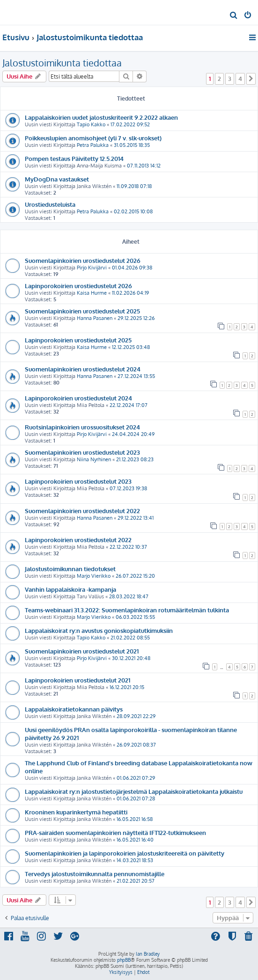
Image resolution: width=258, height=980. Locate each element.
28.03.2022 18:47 (129, 596)
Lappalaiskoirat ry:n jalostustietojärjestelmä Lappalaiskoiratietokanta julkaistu (134, 791)
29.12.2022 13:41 (136, 518)
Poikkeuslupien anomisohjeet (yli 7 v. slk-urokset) (93, 138)
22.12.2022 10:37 (128, 547)
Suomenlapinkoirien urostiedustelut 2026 (83, 260)
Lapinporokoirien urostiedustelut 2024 (78, 398)
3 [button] (230, 79)
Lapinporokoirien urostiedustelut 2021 (77, 680)
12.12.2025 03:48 (131, 347)
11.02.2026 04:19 (130, 293)
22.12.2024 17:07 (129, 405)
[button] (251, 79)
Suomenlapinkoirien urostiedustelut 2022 (82, 511)
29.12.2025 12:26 (136, 318)
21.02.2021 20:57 (136, 881)
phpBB (124, 960)
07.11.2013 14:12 (144, 166)
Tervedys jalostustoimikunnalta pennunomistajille (95, 874)
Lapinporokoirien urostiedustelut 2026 (78, 286)
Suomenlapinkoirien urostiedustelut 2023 (82, 452)
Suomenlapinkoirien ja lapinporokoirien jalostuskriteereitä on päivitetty (125, 853)
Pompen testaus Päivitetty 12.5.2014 (74, 158)
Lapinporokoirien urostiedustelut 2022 (78, 540)
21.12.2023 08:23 (135, 459)
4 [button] (240, 79)
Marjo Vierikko (94, 576)
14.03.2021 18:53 (135, 860)
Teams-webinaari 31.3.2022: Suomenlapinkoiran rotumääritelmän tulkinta (127, 610)
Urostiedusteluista (50, 204)
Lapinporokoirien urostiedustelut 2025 (78, 340)
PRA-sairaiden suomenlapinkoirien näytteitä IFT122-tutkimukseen (115, 832)
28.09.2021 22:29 (136, 716)
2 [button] (219, 79)
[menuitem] (234, 16)
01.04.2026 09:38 (132, 268)
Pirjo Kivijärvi (92, 268)
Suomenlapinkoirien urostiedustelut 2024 (83, 369)
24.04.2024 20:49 (133, 434)
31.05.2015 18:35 (132, 145)
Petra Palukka (93, 145)
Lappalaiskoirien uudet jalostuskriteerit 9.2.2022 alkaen (101, 117)
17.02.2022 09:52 (130, 124)
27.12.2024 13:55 (136, 376)
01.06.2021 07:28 (136, 799)
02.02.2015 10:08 (133, 211)
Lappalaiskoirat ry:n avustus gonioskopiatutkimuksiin (99, 630)
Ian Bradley (148, 954)
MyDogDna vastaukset (57, 179)
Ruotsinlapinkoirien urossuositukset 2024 (82, 427)
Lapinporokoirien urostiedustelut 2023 (78, 481)
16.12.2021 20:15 (127, 687)
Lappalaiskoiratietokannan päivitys (74, 709)
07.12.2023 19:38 (128, 488)
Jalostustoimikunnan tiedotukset (70, 569)
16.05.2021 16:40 (135, 840)
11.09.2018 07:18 (134, 186)
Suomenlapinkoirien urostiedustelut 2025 (82, 311)
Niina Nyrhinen (94, 459)
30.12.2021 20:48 (131, 658)
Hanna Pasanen (95, 318)
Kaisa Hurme (92, 293)
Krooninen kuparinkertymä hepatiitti (76, 812)
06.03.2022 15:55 (135, 617)
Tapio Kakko (91, 124)
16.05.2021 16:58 (135, 819)
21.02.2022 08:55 (130, 638)
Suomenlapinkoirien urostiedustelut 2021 (82, 651)
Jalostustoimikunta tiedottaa (62, 63)
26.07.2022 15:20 (135, 576)
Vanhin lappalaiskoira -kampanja (70, 589)
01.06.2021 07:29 (136, 778)
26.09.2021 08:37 (136, 745)
